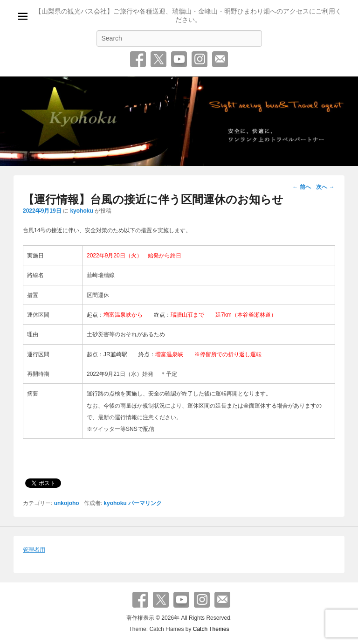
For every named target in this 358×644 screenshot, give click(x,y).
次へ (325, 187)
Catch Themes (211, 629)
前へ (301, 187)
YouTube (179, 59)
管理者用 (34, 550)
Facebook (138, 59)
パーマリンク (145, 503)
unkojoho (67, 503)
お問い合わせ (220, 59)
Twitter (158, 59)
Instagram (200, 59)
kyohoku (81, 211)
